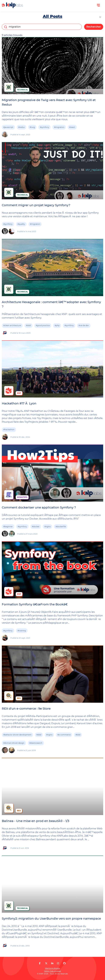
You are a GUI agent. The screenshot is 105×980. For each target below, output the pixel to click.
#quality (21, 224)
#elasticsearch (36, 743)
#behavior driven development (17, 735)
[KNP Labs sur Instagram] (58, 963)
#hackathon (9, 430)
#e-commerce (64, 735)
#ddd (28, 325)
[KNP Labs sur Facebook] (40, 963)
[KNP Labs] (12, 7)
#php (57, 325)
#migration (59, 127)
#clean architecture (12, 325)
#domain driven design (14, 743)
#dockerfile (61, 527)
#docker (36, 527)
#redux (21, 127)
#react (72, 127)
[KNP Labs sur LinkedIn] (52, 963)
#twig (32, 127)
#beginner (8, 527)
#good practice (43, 325)
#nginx (48, 527)
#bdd (78, 735)
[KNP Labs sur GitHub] (64, 963)
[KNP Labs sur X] (46, 963)
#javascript (8, 127)
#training (22, 631)
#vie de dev (84, 325)
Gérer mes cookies (52, 971)
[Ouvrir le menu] (98, 5)
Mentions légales (53, 968)
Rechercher (94, 27)
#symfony (44, 127)
